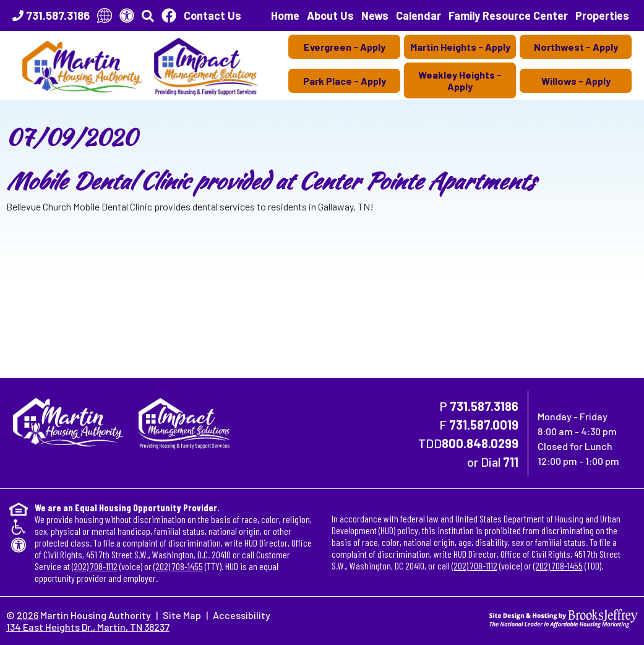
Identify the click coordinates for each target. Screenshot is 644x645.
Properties (602, 15)
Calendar (419, 15)
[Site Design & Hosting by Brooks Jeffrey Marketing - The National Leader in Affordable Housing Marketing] (564, 617)
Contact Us (213, 15)
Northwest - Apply (576, 47)
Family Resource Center (508, 15)
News (375, 15)
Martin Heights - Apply (460, 47)
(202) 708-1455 (178, 566)
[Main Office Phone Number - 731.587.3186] (51, 15)
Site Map (182, 615)
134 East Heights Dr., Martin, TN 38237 (88, 627)
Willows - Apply (576, 81)
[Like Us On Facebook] (169, 15)
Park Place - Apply (345, 81)
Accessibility (242, 615)
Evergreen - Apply (345, 47)
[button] (148, 15)
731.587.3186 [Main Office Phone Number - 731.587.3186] (484, 406)
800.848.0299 (480, 443)
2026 (28, 615)
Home (285, 15)
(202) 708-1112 (95, 566)
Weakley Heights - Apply (460, 80)
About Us (330, 15)
